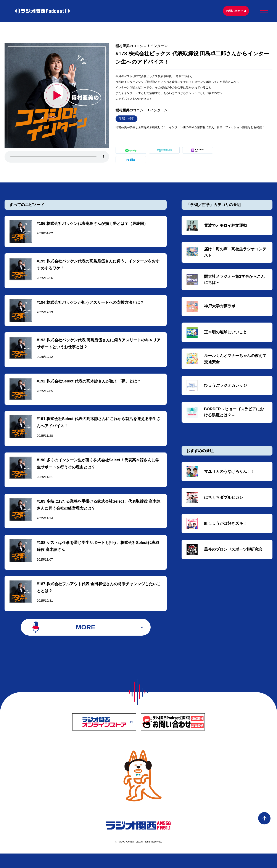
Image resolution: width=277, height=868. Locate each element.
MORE (86, 639)
